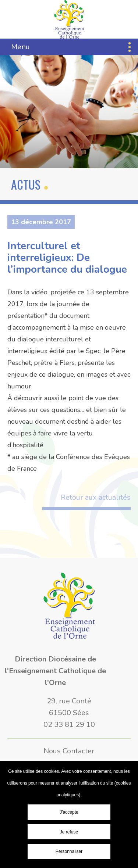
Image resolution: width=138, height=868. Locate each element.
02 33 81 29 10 (69, 724)
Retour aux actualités (96, 497)
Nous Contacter (69, 751)
